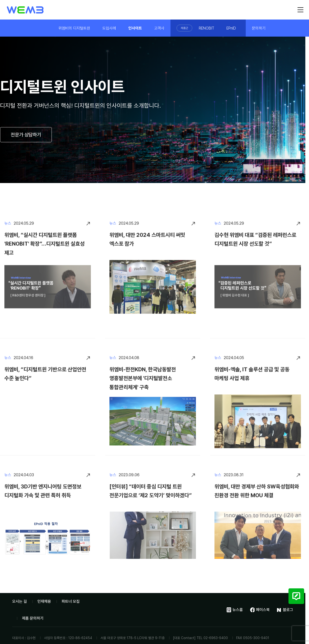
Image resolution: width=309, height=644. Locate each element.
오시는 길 (20, 601)
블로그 (285, 610)
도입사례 (109, 28)
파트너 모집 (71, 601)
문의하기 (259, 28)
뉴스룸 (235, 610)
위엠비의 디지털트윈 (74, 28)
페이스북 (260, 610)
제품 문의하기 (33, 618)
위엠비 (25, 10)
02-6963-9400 (216, 638)
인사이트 (135, 28)
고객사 (159, 28)
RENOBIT (207, 28)
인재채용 (44, 601)
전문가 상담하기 (26, 135)
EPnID (231, 28)
